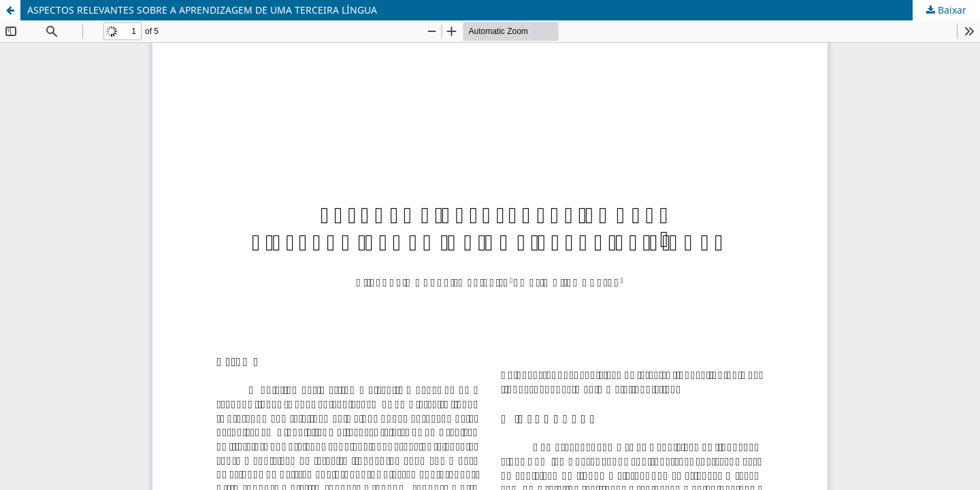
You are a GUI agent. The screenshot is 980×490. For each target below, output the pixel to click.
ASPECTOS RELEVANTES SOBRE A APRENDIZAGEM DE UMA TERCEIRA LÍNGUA (202, 10)
